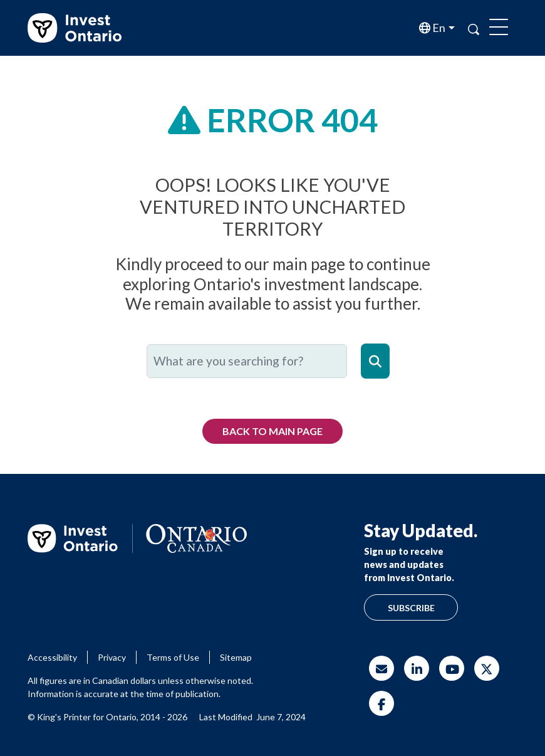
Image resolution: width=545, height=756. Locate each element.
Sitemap (236, 657)
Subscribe (411, 608)
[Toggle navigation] (499, 28)
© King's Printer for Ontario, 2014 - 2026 (107, 717)
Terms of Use (173, 657)
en (438, 28)
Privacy (112, 657)
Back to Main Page (272, 431)
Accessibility (52, 657)
